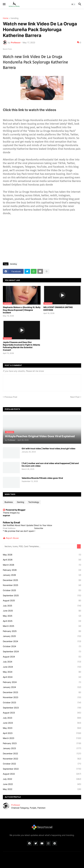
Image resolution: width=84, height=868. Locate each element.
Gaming (20, 502)
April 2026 (42, 560)
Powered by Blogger (14, 510)
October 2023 (42, 703)
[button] (4, 4)
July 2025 (42, 606)
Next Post (75, 397)
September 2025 (42, 596)
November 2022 (42, 759)
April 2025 (42, 621)
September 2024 (42, 652)
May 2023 (42, 728)
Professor (16, 805)
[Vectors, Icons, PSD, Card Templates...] (40, 546)
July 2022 (42, 779)
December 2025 (42, 580)
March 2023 (42, 738)
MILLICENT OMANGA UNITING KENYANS (58, 309)
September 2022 (42, 769)
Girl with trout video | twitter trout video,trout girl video (49, 448)
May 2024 (42, 672)
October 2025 (42, 590)
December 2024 (42, 641)
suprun (6, 515)
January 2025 (42, 636)
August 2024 (42, 657)
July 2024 (42, 662)
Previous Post (11, 397)
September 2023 (42, 708)
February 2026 (42, 570)
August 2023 (42, 713)
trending (15, 18)
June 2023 (42, 723)
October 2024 (42, 646)
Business (9, 502)
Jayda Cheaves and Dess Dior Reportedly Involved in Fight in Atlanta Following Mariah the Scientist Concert (21, 346)
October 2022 (42, 764)
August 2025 (42, 601)
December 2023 (42, 692)
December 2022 (42, 754)
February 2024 (42, 682)
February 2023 (42, 743)
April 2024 (42, 677)
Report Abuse (12, 538)
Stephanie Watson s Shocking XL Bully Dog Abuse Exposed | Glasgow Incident (22, 310)
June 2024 (42, 667)
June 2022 (42, 784)
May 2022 (42, 789)
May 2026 (42, 555)
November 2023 (42, 697)
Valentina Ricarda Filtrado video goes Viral (42, 478)
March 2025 (42, 626)
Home (6, 18)
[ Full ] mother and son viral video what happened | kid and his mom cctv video (50, 465)
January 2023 (42, 748)
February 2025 (42, 631)
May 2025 (42, 616)
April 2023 (42, 733)
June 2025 (42, 611)
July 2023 (42, 718)
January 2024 (42, 687)
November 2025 (42, 585)
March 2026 (42, 565)
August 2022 (42, 774)
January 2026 (42, 575)
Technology (34, 502)
